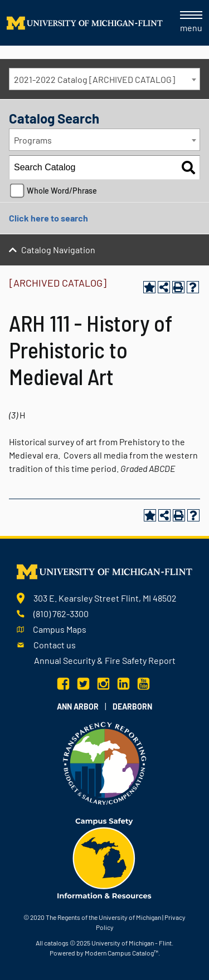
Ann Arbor (78, 706)
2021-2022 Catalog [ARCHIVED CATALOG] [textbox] (94, 79)
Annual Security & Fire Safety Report (105, 660)
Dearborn (132, 706)
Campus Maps (60, 629)
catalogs (56, 943)
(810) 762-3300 (61, 614)
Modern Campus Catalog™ (121, 953)
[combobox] (104, 79)
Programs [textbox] (33, 140)
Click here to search (48, 218)
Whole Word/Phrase (62, 191)
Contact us (55, 645)
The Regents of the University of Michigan (103, 917)
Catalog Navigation (58, 250)
